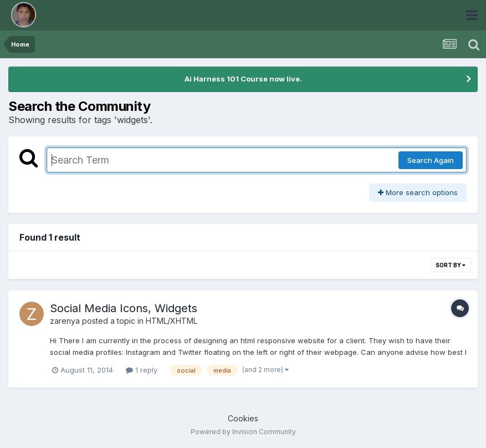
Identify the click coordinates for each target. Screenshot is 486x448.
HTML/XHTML (172, 321)
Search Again (431, 160)
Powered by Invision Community (243, 432)
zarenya (65, 321)
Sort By (451, 265)
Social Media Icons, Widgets (124, 308)
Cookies (243, 418)
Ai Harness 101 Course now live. (243, 79)
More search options (418, 192)
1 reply (142, 370)
